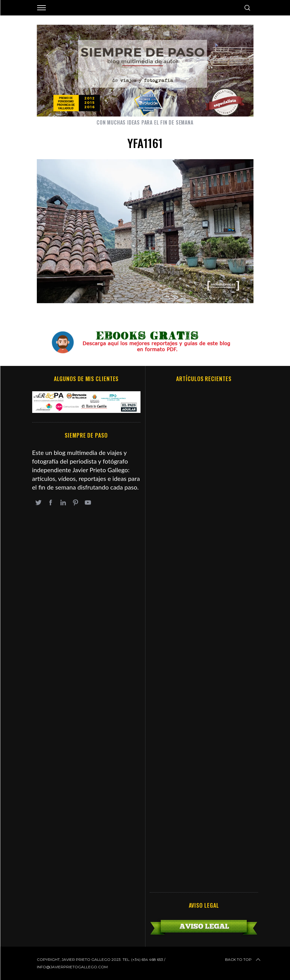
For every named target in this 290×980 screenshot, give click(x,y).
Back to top (243, 960)
